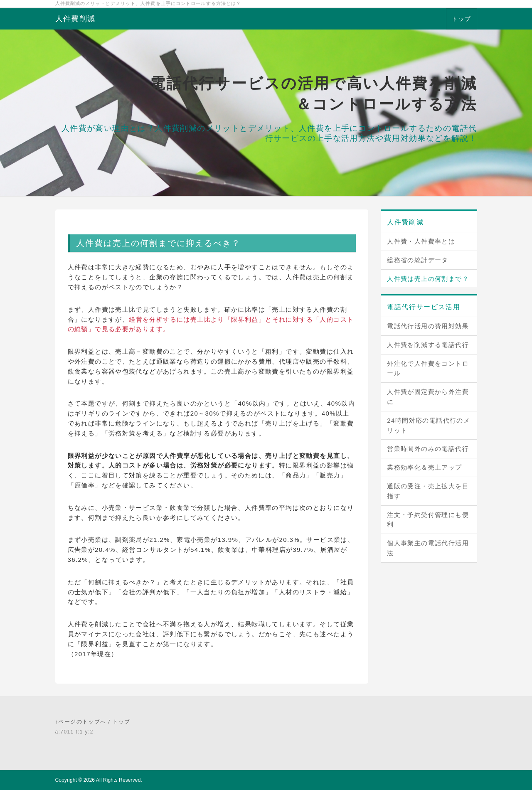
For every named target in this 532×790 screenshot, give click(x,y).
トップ (461, 19)
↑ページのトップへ (81, 722)
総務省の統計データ (418, 260)
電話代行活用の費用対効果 (428, 326)
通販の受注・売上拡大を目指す (428, 491)
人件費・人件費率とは (421, 241)
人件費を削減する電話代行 (428, 345)
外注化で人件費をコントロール (428, 368)
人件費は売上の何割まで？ (428, 279)
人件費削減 (75, 19)
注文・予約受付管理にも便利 (428, 520)
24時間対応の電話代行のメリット (429, 425)
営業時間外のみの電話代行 (428, 449)
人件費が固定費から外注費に (428, 397)
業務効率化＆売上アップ (424, 467)
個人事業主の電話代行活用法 (428, 548)
